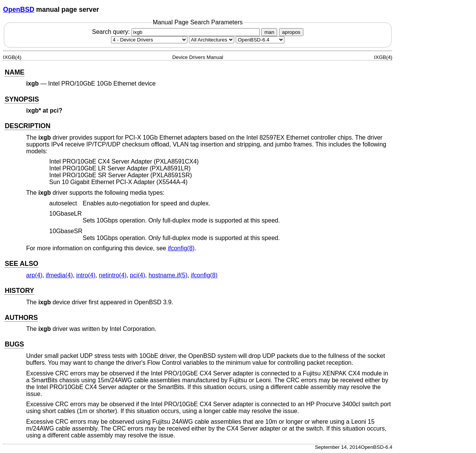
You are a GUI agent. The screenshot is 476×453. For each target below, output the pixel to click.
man (269, 32)
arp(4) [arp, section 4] (34, 275)
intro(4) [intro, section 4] (86, 275)
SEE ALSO (21, 264)
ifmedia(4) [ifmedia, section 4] (59, 275)
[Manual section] (149, 40)
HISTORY (19, 291)
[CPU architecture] (212, 40)
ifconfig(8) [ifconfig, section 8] (181, 248)
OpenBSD (19, 10)
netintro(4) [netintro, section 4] (113, 275)
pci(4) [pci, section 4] (138, 275)
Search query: (177, 32)
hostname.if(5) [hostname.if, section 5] (168, 275)
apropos (291, 32)
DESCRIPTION (27, 126)
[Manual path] (260, 40)
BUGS (14, 344)
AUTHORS (21, 318)
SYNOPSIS (22, 99)
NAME (14, 72)
